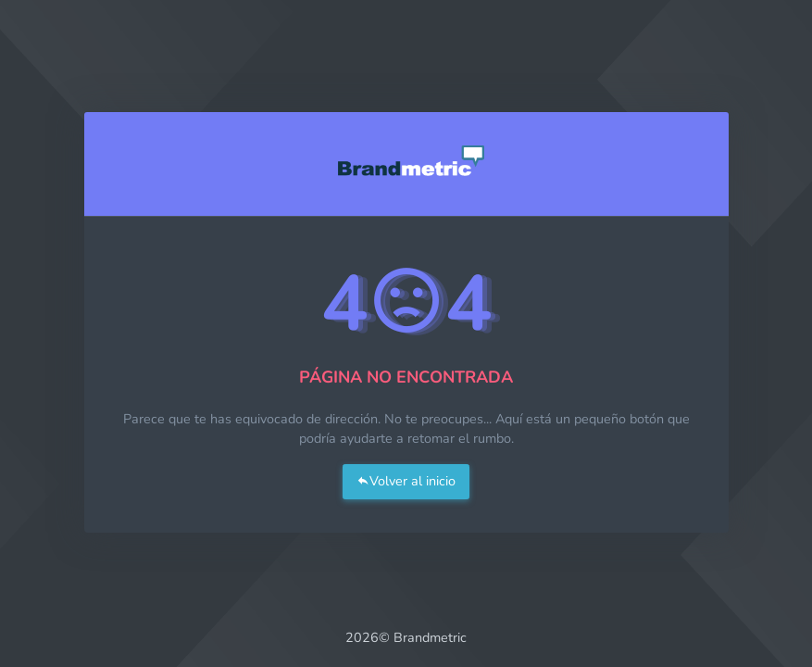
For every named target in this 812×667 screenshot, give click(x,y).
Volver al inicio (406, 481)
